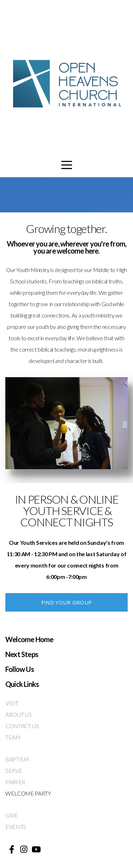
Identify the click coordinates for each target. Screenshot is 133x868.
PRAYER (15, 782)
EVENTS (16, 827)
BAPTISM (17, 759)
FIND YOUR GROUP (67, 602)
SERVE (14, 771)
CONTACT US (22, 726)
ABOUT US (19, 714)
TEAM (13, 737)
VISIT (12, 703)
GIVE (12, 815)
